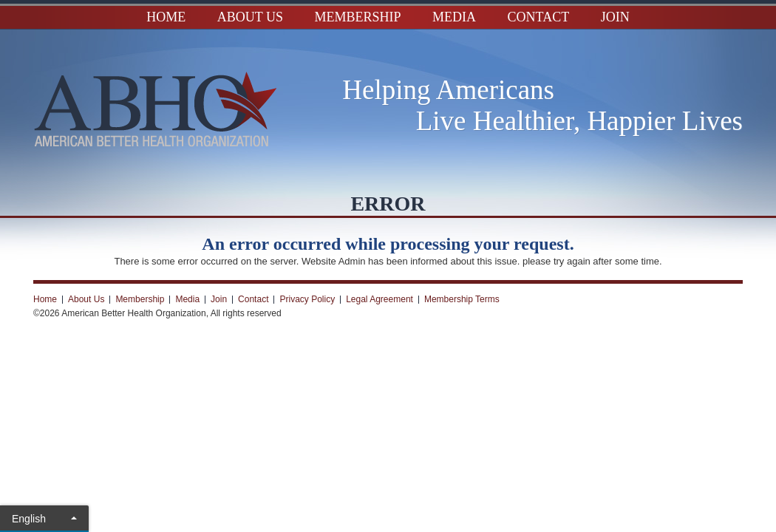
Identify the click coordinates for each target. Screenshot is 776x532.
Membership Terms (462, 299)
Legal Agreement (380, 299)
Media (454, 17)
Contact (539, 17)
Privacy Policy (307, 299)
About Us (250, 17)
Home (166, 17)
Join (615, 17)
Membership (358, 17)
